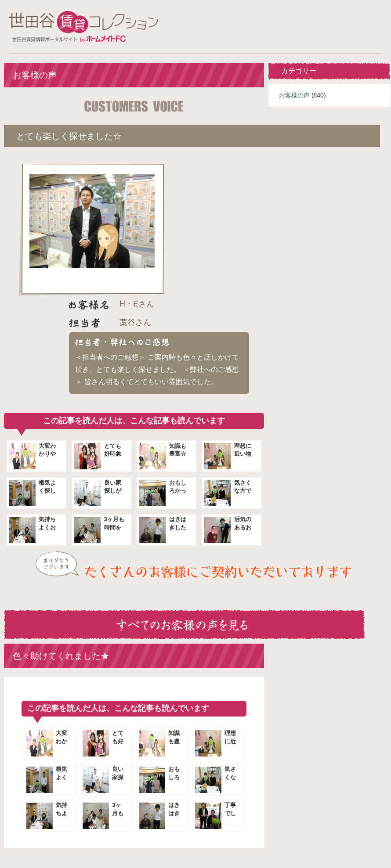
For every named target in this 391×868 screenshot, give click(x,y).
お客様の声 (294, 95)
